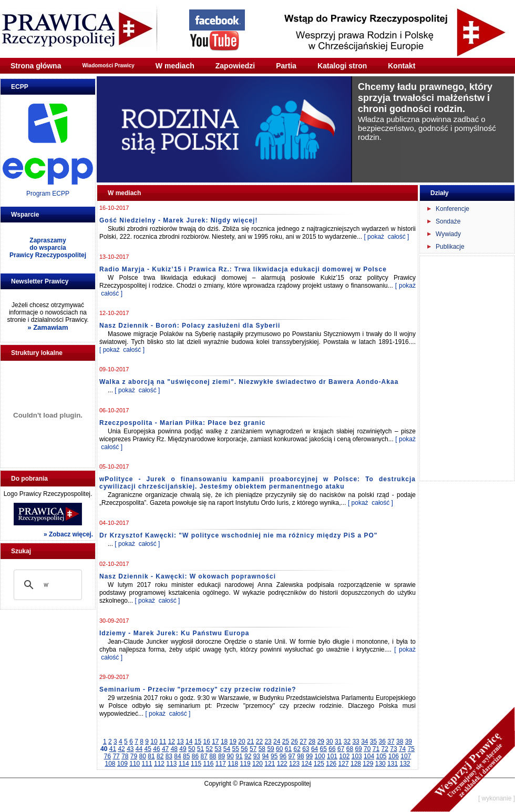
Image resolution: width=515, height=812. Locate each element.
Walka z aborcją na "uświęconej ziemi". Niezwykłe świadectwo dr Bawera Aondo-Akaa (249, 382)
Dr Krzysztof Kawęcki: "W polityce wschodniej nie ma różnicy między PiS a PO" (239, 535)
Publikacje (450, 247)
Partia (286, 66)
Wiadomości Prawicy (108, 65)
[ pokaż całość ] (386, 237)
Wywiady (448, 234)
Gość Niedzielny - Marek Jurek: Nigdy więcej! (178, 220)
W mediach (175, 66)
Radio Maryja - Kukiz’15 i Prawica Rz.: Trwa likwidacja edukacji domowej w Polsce (243, 269)
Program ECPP (48, 194)
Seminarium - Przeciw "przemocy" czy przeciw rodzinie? (198, 689)
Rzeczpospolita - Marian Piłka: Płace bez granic (182, 423)
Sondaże (448, 221)
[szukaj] (46, 585)
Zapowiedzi (235, 66)
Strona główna (36, 66)
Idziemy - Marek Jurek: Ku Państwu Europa (174, 633)
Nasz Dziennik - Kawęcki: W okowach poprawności (188, 576)
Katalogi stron (342, 66)
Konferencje (452, 209)
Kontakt (401, 66)
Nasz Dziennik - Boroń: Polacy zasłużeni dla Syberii (190, 326)
